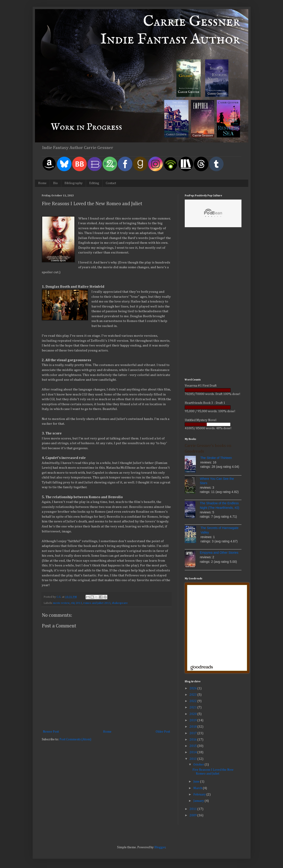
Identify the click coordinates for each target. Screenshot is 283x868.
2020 (193, 714)
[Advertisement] (213, 303)
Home (42, 183)
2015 (193, 746)
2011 (193, 809)
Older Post (163, 732)
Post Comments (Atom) (75, 739)
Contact (111, 183)
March (198, 788)
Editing (94, 183)
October (199, 765)
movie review (61, 603)
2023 (193, 695)
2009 (193, 815)
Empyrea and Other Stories (219, 553)
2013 (193, 759)
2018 (193, 727)
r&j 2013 (76, 603)
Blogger (160, 847)
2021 (193, 707)
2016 (193, 740)
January (199, 801)
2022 (193, 701)
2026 (193, 688)
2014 (193, 752)
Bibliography (74, 183)
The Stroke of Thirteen (216, 458)
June (197, 782)
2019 (193, 720)
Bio (55, 183)
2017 (193, 733)
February (200, 795)
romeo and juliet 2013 (97, 603)
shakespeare (120, 603)
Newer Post (51, 732)
